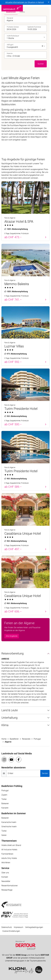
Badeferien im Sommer (14, 813)
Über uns (5, 873)
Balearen (5, 803)
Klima (5, 725)
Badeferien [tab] (11, 12)
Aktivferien (6, 863)
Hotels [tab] (22, 12)
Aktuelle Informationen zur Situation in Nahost (25, 2)
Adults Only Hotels (9, 858)
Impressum (18, 927)
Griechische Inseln (9, 827)
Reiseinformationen (10, 886)
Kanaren (5, 808)
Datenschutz (7, 927)
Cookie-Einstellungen (11, 931)
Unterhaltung (9, 718)
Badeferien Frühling (12, 786)
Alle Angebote (12, 636)
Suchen (41, 64)
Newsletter (6, 881)
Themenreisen (9, 841)
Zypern (4, 795)
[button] (26, 55)
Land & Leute (10, 710)
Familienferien (7, 854)
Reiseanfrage (7, 890)
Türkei (4, 799)
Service (5, 868)
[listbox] (26, 37)
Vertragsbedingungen (34, 927)
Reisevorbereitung (12, 653)
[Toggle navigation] (48, 8)
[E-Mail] (23, 773)
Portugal (5, 791)
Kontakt (5, 877)
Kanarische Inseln (9, 822)
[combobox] (26, 19)
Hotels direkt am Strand (11, 845)
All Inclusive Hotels (9, 850)
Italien (4, 835)
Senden (45, 773)
